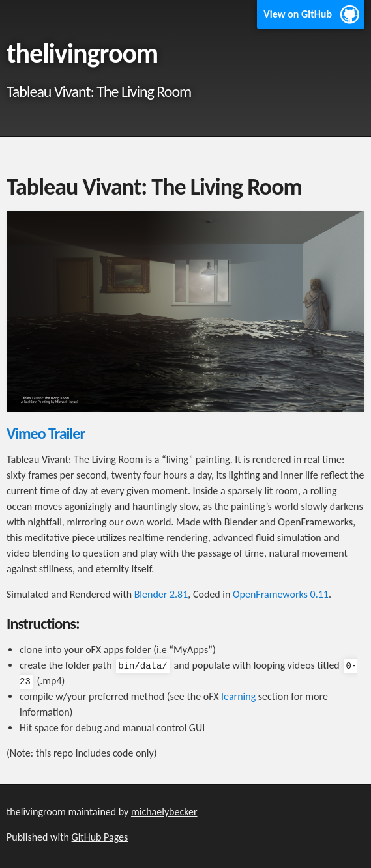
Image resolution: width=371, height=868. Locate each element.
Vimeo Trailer (46, 433)
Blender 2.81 (161, 594)
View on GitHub (298, 14)
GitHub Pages (100, 837)
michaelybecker (164, 812)
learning (238, 696)
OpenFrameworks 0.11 (281, 594)
